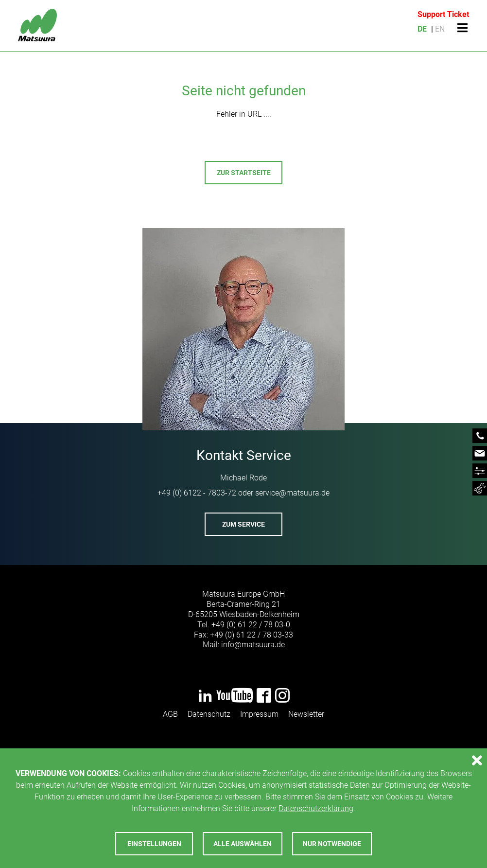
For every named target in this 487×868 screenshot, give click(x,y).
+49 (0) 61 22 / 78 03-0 (251, 625)
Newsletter (306, 714)
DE (422, 29)
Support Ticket (443, 14)
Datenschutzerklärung (316, 808)
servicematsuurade (292, 493)
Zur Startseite (244, 173)
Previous (28, 397)
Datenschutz (209, 714)
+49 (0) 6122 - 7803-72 (197, 493)
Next (459, 397)
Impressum (259, 714)
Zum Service (243, 524)
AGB (170, 714)
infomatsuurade (253, 645)
